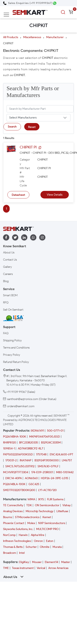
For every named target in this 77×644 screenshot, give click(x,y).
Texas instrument (23, 568)
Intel (22, 553)
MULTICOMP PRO (47, 529)
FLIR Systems (55, 499)
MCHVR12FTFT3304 (16, 472)
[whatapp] (33, 238)
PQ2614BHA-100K (15, 437)
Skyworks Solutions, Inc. (18, 529)
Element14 (51, 562)
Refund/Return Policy (16, 362)
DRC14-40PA (14, 478)
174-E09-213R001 (42, 472)
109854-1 (9, 449)
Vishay (67, 505)
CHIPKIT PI (28, 147)
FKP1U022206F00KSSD (18, 454)
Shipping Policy (12, 340)
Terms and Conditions (16, 348)
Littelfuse (62, 511)
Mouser (37, 562)
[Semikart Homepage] (30, 12)
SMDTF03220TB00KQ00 (19, 490)
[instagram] (42, 238)
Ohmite (45, 547)
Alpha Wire (38, 535)
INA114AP (26, 460)
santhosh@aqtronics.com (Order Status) (32, 399)
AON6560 (31, 478)
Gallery (7, 267)
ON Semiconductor (47, 505)
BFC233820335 (29, 443)
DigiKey (24, 562)
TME (6, 568)
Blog (6, 281)
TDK (29, 505)
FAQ (6, 333)
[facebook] (6, 238)
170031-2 (11, 460)
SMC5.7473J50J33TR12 (20, 466)
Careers (8, 274)
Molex (31, 523)
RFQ (6, 303)
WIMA (31, 499)
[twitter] (15, 238)
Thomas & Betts (13, 547)
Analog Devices (13, 511)
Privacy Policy (12, 355)
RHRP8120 (10, 443)
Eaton (50, 541)
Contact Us (10, 260)
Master (66, 562)
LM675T (67, 460)
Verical (41, 568)
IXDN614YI (37, 431)
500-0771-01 (55, 431)
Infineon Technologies (17, 541)
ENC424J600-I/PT (61, 454)
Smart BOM (10, 295)
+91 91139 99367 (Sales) (21, 392)
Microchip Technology (40, 511)
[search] (64, 12)
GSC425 (34, 484)
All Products (11, 37)
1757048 (41, 454)
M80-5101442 (65, 472)
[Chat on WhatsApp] (55, 3)
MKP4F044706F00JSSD (45, 437)
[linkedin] (24, 238)
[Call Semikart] (28, 3)
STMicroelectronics (27, 517)
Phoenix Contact (14, 523)
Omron (38, 541)
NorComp (9, 535)
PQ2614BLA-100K (14, 484)
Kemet (47, 517)
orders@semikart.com (21, 406)
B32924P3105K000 (47, 460)
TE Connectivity (13, 505)
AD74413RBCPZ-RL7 (30, 449)
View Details (55, 195)
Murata (57, 547)
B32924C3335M (51, 443)
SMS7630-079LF (48, 466)
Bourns (7, 517)
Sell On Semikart (13, 310)
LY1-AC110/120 (47, 490)
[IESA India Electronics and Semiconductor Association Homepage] (13, 318)
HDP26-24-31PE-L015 (55, 478)
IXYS (41, 499)
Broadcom (10, 553)
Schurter (31, 547)
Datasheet (18, 195)
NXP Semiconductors (52, 523)
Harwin (23, 535)
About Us (9, 252)
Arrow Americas (58, 568)
